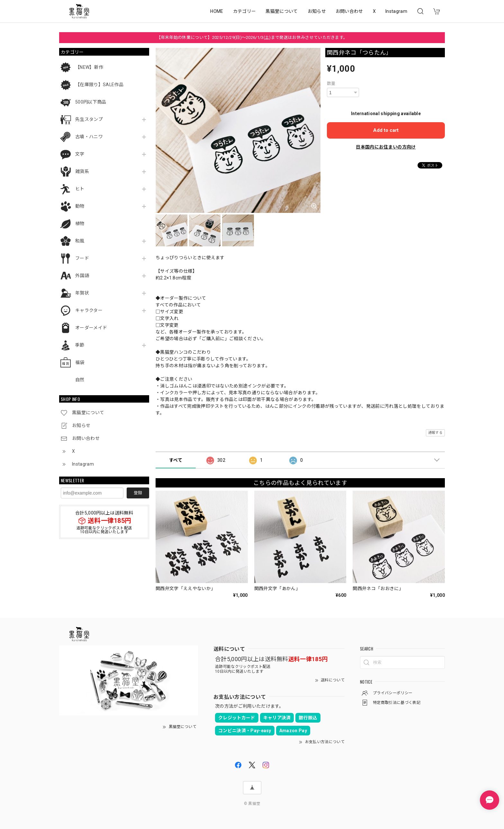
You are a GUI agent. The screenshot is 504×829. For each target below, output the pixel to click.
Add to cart (386, 130)
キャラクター (89, 310)
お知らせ (317, 11)
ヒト (80, 189)
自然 (80, 380)
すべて (176, 460)
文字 (80, 154)
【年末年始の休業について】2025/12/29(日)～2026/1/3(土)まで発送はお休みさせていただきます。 (252, 37)
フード (82, 258)
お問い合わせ (349, 11)
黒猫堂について (282, 11)
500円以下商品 (91, 102)
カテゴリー (245, 11)
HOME (217, 11)
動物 (80, 206)
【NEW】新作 (89, 67)
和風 (80, 241)
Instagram (396, 11)
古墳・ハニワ (89, 137)
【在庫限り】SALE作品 (99, 85)
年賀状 (82, 293)
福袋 (80, 362)
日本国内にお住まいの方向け (386, 147)
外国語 (82, 276)
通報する (435, 433)
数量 (331, 83)
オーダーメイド (91, 328)
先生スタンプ (89, 119)
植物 (80, 223)
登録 (138, 493)
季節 (80, 345)
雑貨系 (82, 171)
